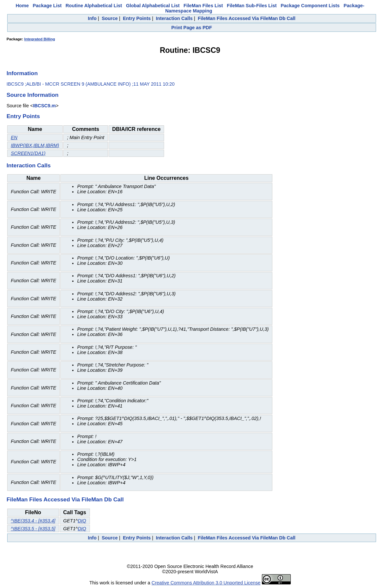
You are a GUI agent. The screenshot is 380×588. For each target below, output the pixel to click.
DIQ (82, 521)
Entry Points (137, 18)
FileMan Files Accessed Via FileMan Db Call (247, 18)
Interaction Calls (174, 18)
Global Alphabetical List (153, 6)
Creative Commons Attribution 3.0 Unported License (206, 583)
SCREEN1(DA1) (28, 153)
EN (14, 137)
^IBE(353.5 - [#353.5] (33, 529)
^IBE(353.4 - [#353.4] (33, 521)
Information (22, 73)
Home (22, 6)
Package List (47, 6)
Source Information (32, 95)
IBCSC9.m (44, 106)
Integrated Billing (40, 39)
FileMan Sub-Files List (252, 6)
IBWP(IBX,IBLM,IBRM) (35, 145)
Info (92, 18)
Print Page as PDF (192, 28)
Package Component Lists (310, 6)
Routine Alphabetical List (94, 6)
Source (110, 18)
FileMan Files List (203, 6)
